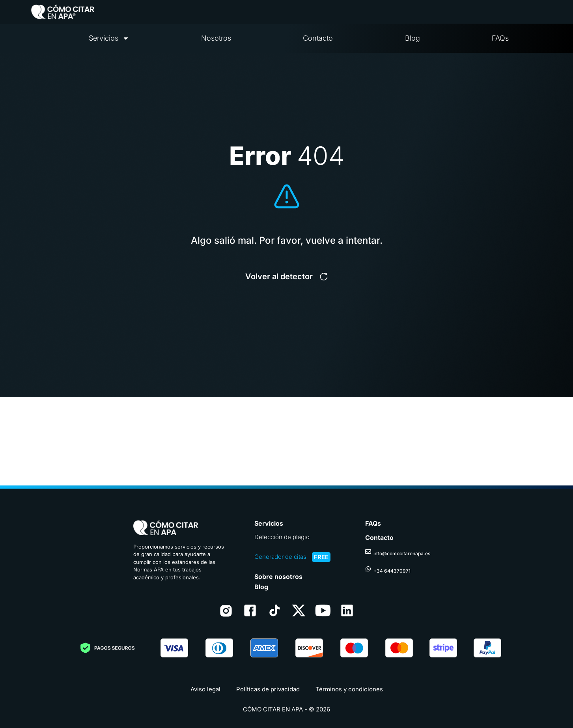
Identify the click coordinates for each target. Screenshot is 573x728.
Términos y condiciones (349, 689)
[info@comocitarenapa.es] (368, 548)
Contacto (318, 38)
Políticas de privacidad (268, 689)
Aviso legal (205, 689)
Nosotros (216, 38)
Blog (412, 38)
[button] (286, 276)
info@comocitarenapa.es (402, 550)
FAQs (500, 38)
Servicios (109, 38)
